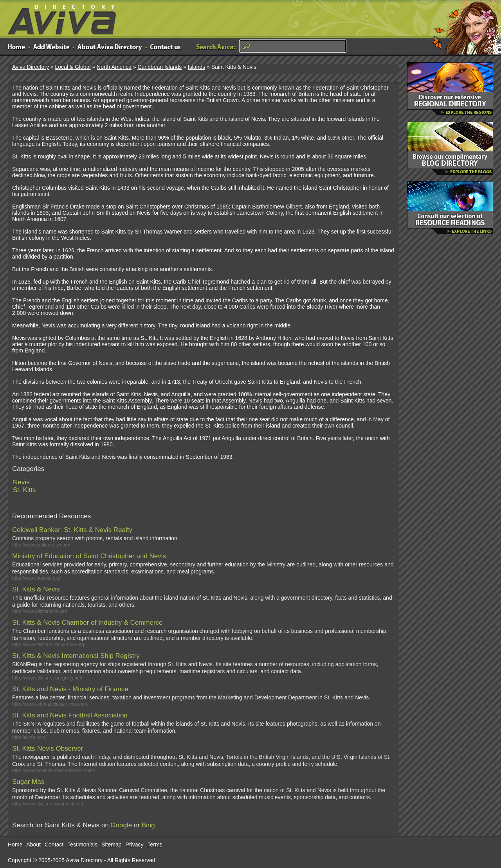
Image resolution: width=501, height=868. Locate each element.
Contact (54, 845)
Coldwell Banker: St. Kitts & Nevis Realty (72, 530)
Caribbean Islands (159, 67)
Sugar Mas (28, 782)
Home (15, 845)
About (33, 845)
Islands (196, 67)
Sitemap (111, 845)
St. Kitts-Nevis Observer (48, 748)
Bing (148, 825)
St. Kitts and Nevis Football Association (70, 715)
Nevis (21, 482)
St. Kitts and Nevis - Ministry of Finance (70, 689)
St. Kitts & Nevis (36, 589)
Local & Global (73, 67)
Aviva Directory (59, 18)
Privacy (135, 845)
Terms (155, 845)
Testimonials (82, 845)
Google (121, 825)
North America (114, 67)
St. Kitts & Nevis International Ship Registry (76, 656)
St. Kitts (24, 490)
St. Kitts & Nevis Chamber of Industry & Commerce (87, 623)
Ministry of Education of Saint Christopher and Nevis (89, 556)
